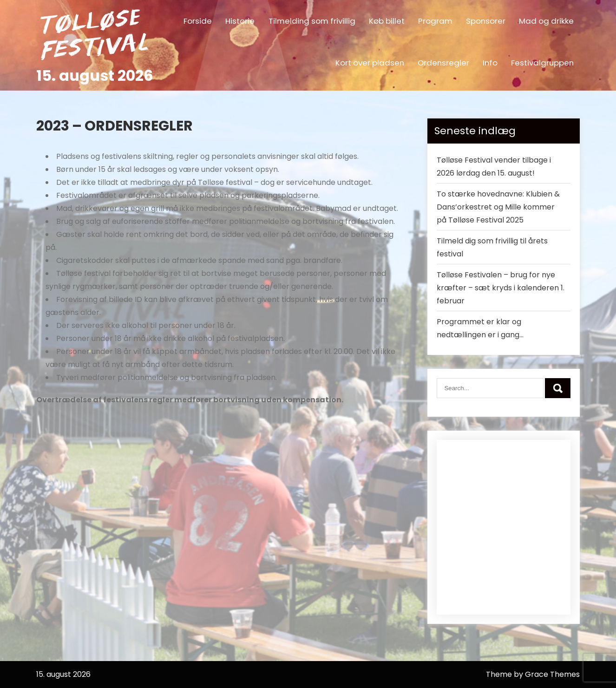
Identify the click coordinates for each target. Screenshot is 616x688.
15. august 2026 (95, 75)
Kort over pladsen (370, 63)
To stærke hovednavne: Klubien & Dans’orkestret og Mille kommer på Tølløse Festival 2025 (498, 207)
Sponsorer (486, 21)
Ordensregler (443, 63)
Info (490, 63)
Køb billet (387, 21)
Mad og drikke (546, 21)
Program (435, 21)
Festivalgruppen (542, 63)
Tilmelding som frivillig (312, 21)
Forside (198, 21)
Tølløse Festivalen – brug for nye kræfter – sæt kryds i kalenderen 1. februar (501, 288)
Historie (240, 21)
